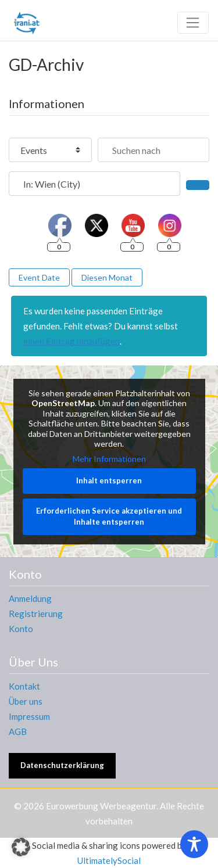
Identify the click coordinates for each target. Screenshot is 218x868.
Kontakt (24, 686)
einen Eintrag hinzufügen (72, 341)
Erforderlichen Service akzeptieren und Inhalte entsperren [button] (109, 517)
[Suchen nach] (153, 150)
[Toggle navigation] (193, 23)
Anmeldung (30, 598)
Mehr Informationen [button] (109, 459)
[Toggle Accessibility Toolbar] (194, 844)
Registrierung (36, 614)
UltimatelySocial (109, 860)
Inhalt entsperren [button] (109, 480)
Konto (21, 629)
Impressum (29, 716)
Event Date (39, 277)
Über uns (26, 701)
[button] (21, 847)
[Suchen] (198, 185)
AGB (18, 731)
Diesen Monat (107, 277)
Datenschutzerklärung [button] (62, 765)
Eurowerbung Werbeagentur (101, 806)
